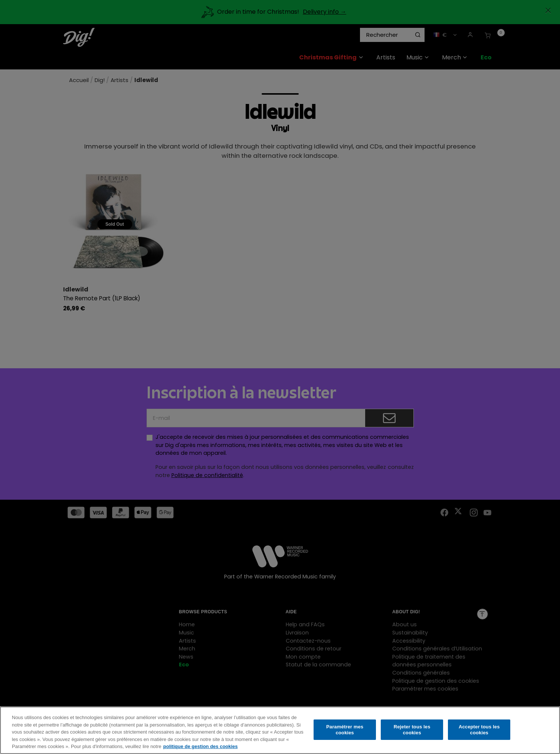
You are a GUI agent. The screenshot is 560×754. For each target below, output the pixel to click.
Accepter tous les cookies (479, 732)
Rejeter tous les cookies (412, 732)
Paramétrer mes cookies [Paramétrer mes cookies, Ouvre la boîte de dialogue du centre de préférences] (345, 732)
